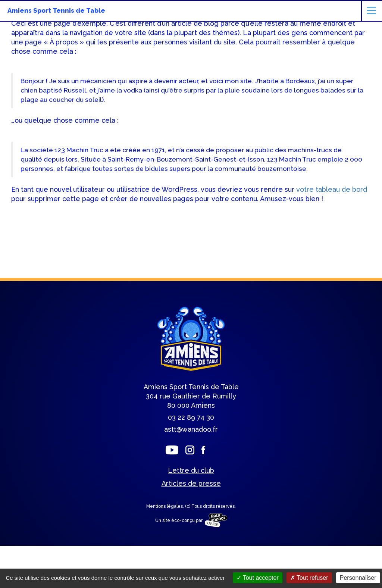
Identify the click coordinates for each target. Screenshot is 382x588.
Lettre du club (191, 470)
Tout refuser (309, 578)
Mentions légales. (166, 506)
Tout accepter (258, 578)
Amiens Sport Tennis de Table (56, 10)
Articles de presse (191, 483)
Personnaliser (358, 578)
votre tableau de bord (332, 189)
